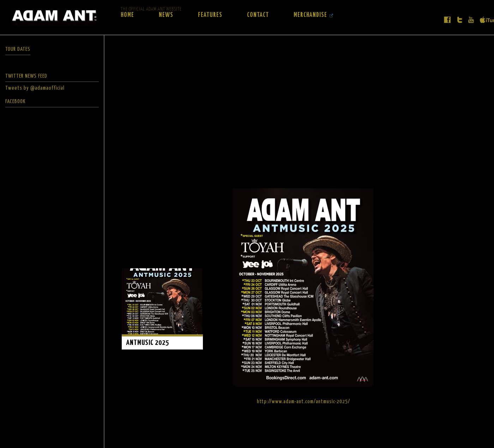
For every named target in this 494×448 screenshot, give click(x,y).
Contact (258, 15)
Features (210, 15)
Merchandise (310, 15)
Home (127, 15)
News (166, 15)
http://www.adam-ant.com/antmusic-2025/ (303, 402)
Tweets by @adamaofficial (35, 88)
